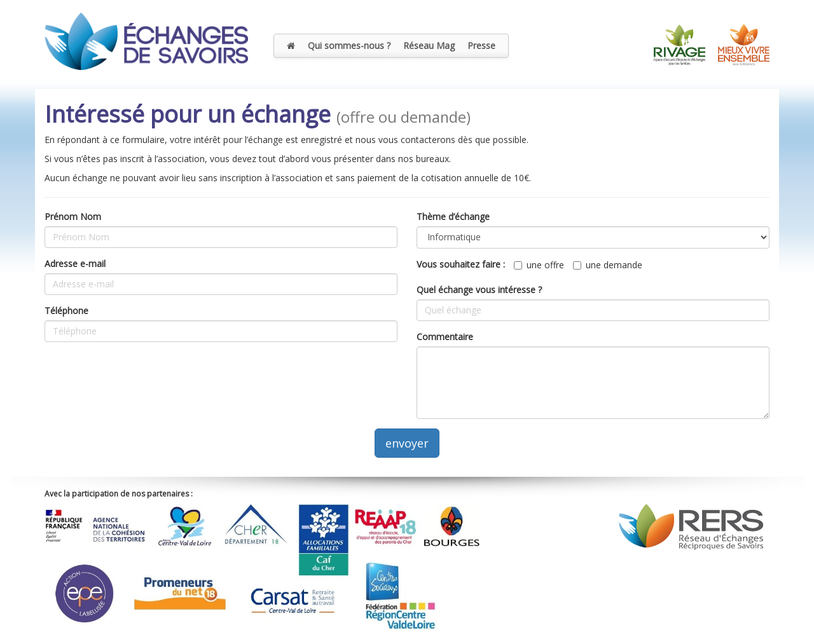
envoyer (407, 443)
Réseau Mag (429, 45)
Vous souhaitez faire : (461, 264)
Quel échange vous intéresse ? (479, 290)
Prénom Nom (73, 216)
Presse (481, 45)
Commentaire (445, 337)
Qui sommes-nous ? (349, 45)
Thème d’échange (453, 216)
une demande (608, 265)
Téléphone (66, 311)
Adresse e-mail (75, 264)
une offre (539, 265)
